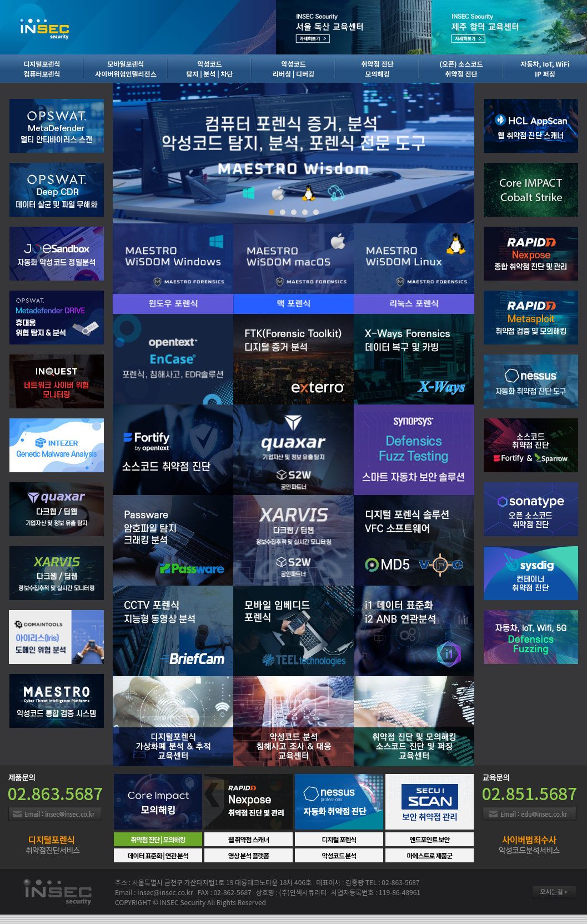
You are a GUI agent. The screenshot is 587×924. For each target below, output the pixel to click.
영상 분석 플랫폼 (249, 855)
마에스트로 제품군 (429, 855)
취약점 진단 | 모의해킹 (158, 839)
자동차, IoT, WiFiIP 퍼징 (545, 69)
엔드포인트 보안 (429, 839)
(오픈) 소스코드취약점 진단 (461, 69)
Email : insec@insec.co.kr (55, 814)
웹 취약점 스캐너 (249, 839)
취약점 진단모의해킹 (378, 69)
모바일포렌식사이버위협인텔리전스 (126, 69)
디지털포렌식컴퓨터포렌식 (42, 69)
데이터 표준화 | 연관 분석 (158, 855)
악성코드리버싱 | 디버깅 (293, 69)
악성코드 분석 (339, 855)
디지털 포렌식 (339, 839)
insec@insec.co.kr (165, 892)
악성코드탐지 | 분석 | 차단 (209, 69)
